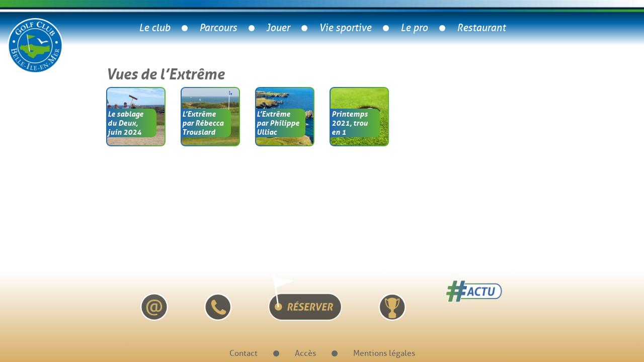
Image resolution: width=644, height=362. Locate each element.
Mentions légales (384, 353)
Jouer (278, 28)
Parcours (218, 28)
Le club (154, 28)
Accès (305, 353)
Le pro (414, 28)
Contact (244, 353)
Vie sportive (345, 28)
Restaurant (481, 28)
